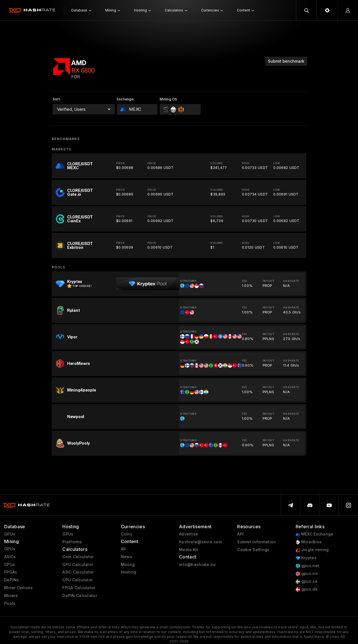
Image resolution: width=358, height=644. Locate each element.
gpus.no (307, 574)
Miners (11, 596)
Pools (10, 603)
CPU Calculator (78, 580)
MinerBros (309, 542)
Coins (127, 534)
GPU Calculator (78, 565)
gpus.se (307, 582)
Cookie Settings (253, 550)
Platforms (72, 542)
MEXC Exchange (315, 534)
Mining (128, 565)
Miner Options (19, 588)
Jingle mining (312, 550)
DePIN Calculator (80, 596)
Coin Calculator (78, 557)
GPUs (10, 534)
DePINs (12, 580)
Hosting (129, 572)
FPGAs (11, 572)
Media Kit (189, 550)
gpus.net (308, 566)
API (240, 534)
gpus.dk (307, 589)
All (123, 549)
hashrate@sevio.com (200, 542)
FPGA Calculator (79, 588)
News (127, 557)
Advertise (189, 534)
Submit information (256, 542)
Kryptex (306, 558)
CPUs (10, 565)
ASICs (10, 557)
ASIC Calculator (78, 572)
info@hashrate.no (197, 565)
